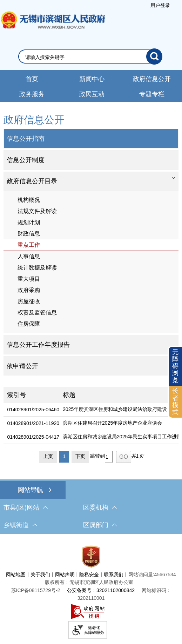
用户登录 (160, 5)
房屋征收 (29, 301)
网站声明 (65, 575)
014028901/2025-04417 (33, 437)
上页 (48, 456)
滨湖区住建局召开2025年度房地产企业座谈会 (112, 423)
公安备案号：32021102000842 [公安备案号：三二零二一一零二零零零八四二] (101, 590)
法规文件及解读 (37, 211)
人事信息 (29, 256)
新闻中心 (92, 79)
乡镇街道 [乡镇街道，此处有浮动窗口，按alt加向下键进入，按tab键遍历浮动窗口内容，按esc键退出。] (20, 525)
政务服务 (32, 94)
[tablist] (91, 181)
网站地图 (16, 575)
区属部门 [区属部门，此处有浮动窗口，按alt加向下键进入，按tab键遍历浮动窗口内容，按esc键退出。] (100, 525)
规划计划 (29, 222)
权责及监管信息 (37, 313)
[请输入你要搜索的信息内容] (86, 57)
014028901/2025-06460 (33, 410)
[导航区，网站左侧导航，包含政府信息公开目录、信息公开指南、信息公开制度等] (91, 244)
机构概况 (29, 200)
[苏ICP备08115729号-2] (36, 590)
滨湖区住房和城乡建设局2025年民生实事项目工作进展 (122, 437)
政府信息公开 (152, 79)
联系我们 (114, 575)
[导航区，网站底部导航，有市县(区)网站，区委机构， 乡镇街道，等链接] (91, 507)
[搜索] (154, 57)
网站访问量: (141, 575)
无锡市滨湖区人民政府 (53, 27)
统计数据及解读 (37, 268)
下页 (80, 456)
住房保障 (29, 324)
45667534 (165, 575)
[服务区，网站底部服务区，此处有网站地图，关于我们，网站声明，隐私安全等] (91, 591)
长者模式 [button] (175, 401)
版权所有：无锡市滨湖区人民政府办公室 (89, 582)
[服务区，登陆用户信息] (160, 5)
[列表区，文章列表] (91, 426)
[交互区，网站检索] (91, 57)
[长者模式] (175, 402)
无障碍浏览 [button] (175, 366)
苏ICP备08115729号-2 (36, 590)
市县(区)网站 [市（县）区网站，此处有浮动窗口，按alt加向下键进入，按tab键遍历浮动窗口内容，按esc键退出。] (26, 507)
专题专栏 (152, 94)
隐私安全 (89, 575)
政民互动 (92, 94)
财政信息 (29, 234)
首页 (32, 79)
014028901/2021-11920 (33, 423)
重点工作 (29, 245)
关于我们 (40, 575)
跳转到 (97, 456)
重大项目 (29, 279)
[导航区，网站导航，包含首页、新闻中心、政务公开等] (91, 86)
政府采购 (29, 290)
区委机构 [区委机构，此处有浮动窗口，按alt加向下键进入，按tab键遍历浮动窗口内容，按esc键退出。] (100, 507)
